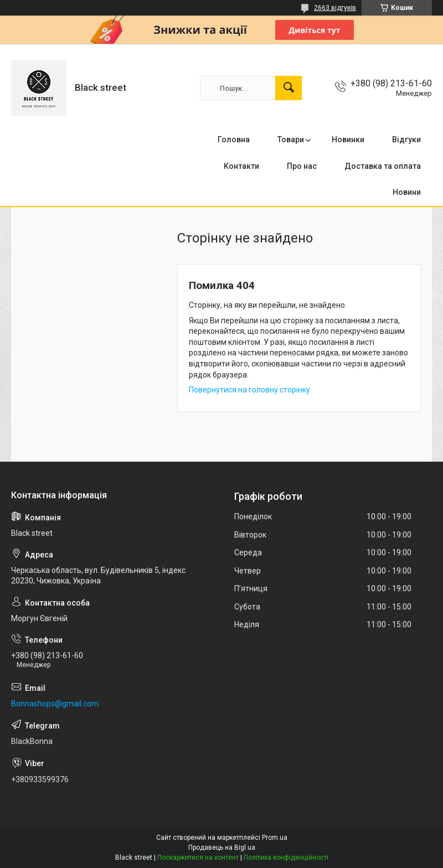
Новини (407, 192)
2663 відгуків (335, 8)
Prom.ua (275, 838)
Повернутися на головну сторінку (249, 390)
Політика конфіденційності (286, 857)
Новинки (348, 139)
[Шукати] (289, 88)
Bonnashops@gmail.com (55, 704)
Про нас (302, 166)
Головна (234, 139)
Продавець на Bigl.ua (222, 848)
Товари (291, 139)
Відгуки (406, 139)
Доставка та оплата (383, 166)
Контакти (241, 166)
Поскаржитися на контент (198, 857)
